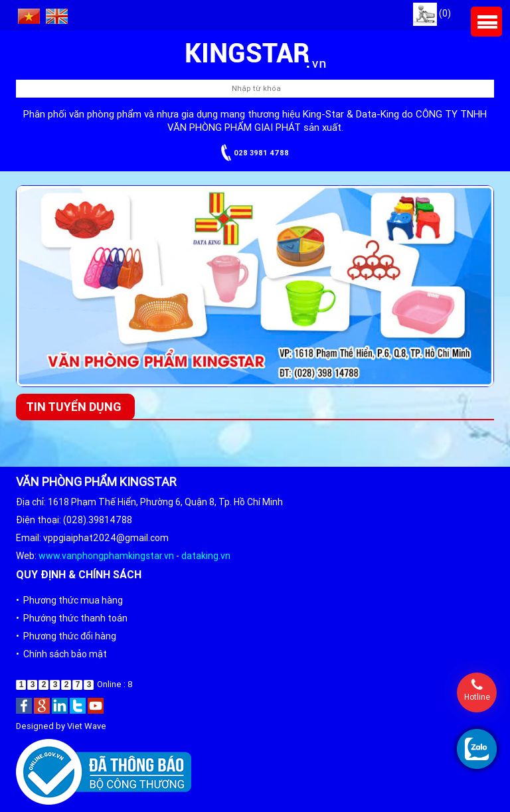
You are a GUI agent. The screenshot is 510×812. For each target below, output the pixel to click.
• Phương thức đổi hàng (66, 636)
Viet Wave (87, 726)
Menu (486, 22)
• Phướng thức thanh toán (72, 618)
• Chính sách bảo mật (61, 654)
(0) (432, 13)
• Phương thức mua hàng (69, 600)
